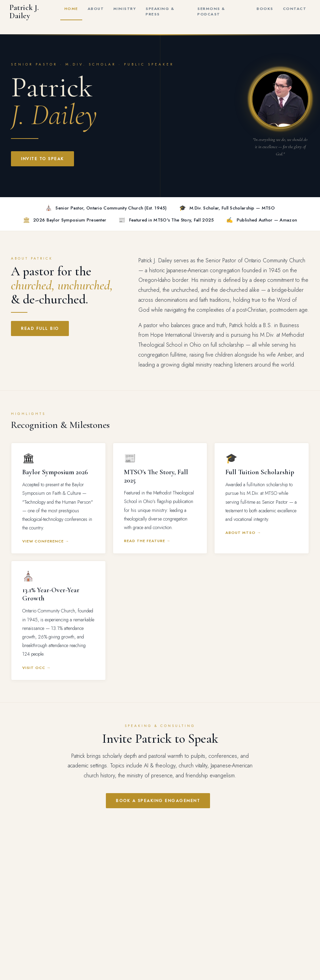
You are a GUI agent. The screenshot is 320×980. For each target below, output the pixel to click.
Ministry (125, 9)
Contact (295, 9)
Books (265, 9)
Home (71, 9)
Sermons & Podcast (211, 11)
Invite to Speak (42, 159)
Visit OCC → (36, 668)
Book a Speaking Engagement (158, 801)
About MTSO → (243, 533)
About (96, 9)
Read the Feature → (147, 541)
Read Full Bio (40, 328)
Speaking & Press (160, 11)
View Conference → (46, 541)
